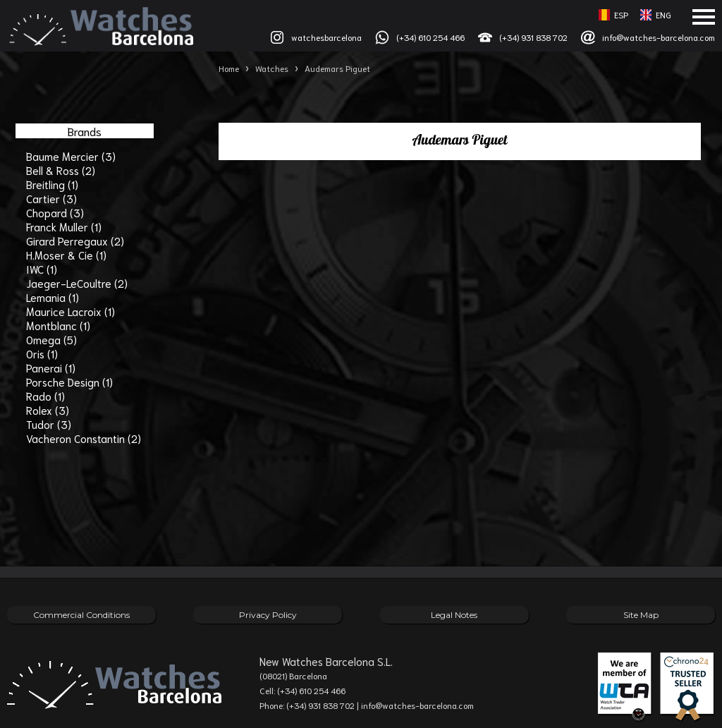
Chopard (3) (55, 212)
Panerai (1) (51, 368)
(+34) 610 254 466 (430, 37)
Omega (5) (51, 339)
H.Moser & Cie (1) (66, 255)
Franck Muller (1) (64, 226)
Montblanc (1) (58, 325)
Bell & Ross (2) (61, 170)
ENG (663, 14)
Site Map (641, 615)
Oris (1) (42, 353)
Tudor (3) (49, 424)
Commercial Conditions (81, 615)
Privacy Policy (268, 615)
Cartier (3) (51, 198)
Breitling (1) (52, 184)
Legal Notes (454, 615)
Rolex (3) (48, 410)
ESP (621, 14)
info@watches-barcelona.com (659, 37)
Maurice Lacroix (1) (71, 311)
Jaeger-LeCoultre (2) (77, 283)
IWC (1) (42, 269)
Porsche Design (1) (69, 382)
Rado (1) (45, 396)
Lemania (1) (53, 297)
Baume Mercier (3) (71, 156)
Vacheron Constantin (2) (84, 438)
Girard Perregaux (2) (75, 241)
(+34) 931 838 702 (533, 37)
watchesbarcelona (326, 37)
